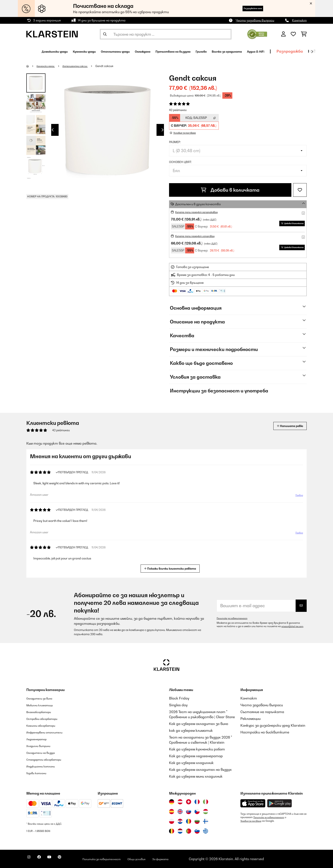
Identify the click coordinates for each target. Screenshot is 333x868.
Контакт (299, 20)
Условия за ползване (253, 821)
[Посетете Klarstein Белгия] (172, 831)
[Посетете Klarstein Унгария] (206, 812)
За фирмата (195, 859)
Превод (297, 497)
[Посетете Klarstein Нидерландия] (180, 831)
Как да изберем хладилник (191, 763)
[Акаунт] (283, 34)
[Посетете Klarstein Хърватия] (180, 821)
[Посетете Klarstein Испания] (172, 812)
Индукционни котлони (45, 766)
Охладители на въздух (45, 753)
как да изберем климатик (191, 730)
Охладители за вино (44, 698)
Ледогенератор (40, 739)
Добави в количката (230, 190)
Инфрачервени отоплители (50, 732)
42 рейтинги (178, 110)
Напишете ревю (285, 426)
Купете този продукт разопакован (202, 212)
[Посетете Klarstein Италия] (206, 802)
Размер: (175, 142)
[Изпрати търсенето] (105, 34)
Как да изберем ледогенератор (196, 756)
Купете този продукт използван (200, 236)
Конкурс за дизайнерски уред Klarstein (273, 725)
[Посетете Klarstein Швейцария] (189, 802)
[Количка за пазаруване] (304, 34)
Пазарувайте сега (245, 8)
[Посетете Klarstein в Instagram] (31, 860)
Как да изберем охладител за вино (199, 724)
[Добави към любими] (300, 190)
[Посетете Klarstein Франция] (197, 802)
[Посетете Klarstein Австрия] (180, 802)
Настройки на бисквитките (265, 732)
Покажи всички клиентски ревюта (172, 568)
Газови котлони (40, 773)
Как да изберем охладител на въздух (200, 770)
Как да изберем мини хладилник (196, 776)
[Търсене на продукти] (166, 34)
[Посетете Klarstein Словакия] (189, 812)
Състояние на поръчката (262, 712)
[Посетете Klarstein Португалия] (189, 831)
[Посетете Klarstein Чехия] (197, 812)
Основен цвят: (180, 162)
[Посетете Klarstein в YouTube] (58, 860)
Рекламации (250, 719)
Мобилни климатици (44, 705)
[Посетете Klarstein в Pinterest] (71, 860)
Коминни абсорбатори (45, 725)
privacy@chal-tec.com (230, 628)
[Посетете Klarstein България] (197, 821)
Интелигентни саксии (84, 66)
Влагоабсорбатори (43, 712)
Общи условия (165, 859)
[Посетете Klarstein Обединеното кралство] (180, 812)
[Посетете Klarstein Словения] (197, 831)
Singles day (178, 705)
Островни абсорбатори (47, 719)
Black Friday (179, 698)
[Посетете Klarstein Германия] (172, 802)
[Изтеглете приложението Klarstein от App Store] (253, 803)
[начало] (32, 66)
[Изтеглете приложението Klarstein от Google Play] (280, 803)
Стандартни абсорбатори (50, 759)
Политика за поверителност (235, 617)
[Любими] (293, 34)
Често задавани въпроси (255, 20)
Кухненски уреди (49, 66)
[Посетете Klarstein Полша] (172, 821)
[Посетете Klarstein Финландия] (206, 821)
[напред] (312, 52)
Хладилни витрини (42, 746)
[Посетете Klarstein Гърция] (206, 831)
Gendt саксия (116, 66)
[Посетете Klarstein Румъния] (189, 821)
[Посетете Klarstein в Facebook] (44, 860)
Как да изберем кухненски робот (197, 749)
